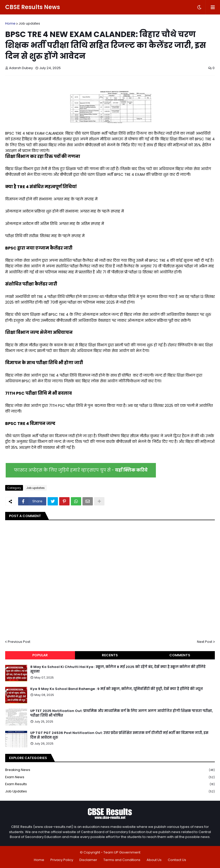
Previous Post (19, 642)
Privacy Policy (62, 860)
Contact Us (177, 860)
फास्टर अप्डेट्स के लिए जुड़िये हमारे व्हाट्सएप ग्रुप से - (81, 470)
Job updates (29, 23)
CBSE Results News (33, 7)
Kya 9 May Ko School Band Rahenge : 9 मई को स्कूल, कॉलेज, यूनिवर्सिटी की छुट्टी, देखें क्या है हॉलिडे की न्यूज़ (117, 689)
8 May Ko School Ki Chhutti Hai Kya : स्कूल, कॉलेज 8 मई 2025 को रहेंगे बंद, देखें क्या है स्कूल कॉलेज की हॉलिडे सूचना (118, 669)
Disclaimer (88, 860)
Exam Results (110, 784)
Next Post (205, 642)
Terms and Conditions (122, 860)
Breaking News (110, 770)
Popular (40, 655)
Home (10, 23)
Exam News (110, 777)
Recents (110, 655)
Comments (180, 655)
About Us (154, 860)
